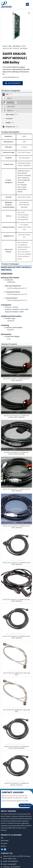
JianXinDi (6, 7)
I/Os (22, 309)
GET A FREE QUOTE (25, 805)
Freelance (16, 309)
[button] (27, 4)
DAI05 (21, 312)
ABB (10, 46)
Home (5, 46)
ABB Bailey (16, 46)
